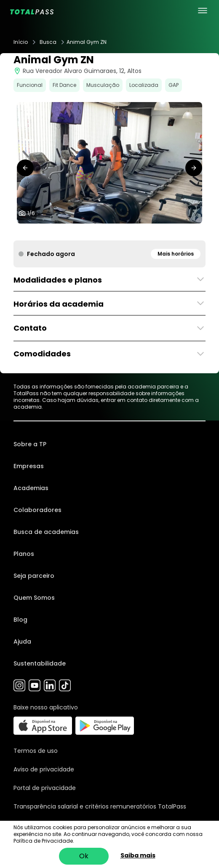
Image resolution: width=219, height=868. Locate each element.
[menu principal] (203, 11)
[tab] (93, 232)
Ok (84, 856)
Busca (48, 42)
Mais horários (176, 254)
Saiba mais (138, 855)
